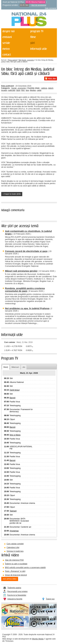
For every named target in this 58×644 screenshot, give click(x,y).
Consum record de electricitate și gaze (26, 251)
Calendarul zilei (13, 547)
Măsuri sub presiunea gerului (21, 271)
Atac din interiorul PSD (14, 560)
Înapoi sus (50, 599)
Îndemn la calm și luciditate (16, 564)
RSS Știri (52, 78)
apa (27, 90)
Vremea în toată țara (15, 551)
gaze (18, 90)
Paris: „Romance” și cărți (15, 571)
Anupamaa (14, 531)
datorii (51, 88)
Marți (6, 367)
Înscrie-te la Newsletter (17, 595)
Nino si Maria (15, 435)
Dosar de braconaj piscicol (16, 575)
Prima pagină (12, 60)
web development (22, 639)
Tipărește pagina (14, 588)
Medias (33, 90)
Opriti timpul (15, 390)
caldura (44, 88)
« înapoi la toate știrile (12, 194)
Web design (7, 639)
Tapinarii (13, 511)
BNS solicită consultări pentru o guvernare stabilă (25, 568)
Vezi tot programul (39, 5)
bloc (23, 90)
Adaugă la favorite (15, 599)
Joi (24, 367)
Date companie (51, 8)
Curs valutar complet (15, 544)
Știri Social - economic (26, 60)
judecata (12, 90)
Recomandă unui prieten (18, 591)
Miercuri (15, 367)
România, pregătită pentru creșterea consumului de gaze (25, 290)
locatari (4, 90)
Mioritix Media (38, 639)
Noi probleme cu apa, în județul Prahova (27, 308)
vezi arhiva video (10, 579)
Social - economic (19, 88)
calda (39, 90)
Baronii (12, 398)
